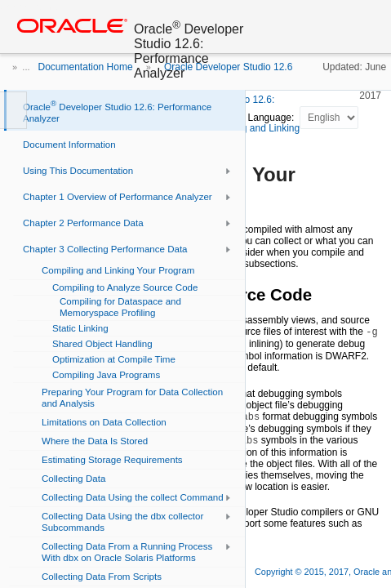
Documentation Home (86, 67)
